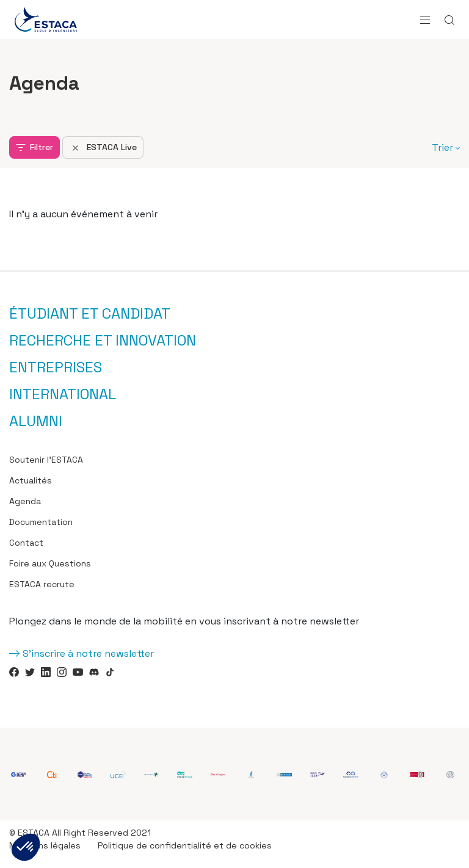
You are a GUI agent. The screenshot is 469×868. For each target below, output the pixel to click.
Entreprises (56, 367)
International (63, 394)
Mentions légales (45, 845)
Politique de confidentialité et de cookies (185, 845)
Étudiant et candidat (90, 314)
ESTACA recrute (42, 584)
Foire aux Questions (50, 563)
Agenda (25, 501)
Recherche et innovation (103, 341)
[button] (26, 847)
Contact (26, 543)
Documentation (41, 522)
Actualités (31, 480)
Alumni (36, 421)
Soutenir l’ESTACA (46, 460)
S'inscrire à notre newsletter (88, 653)
